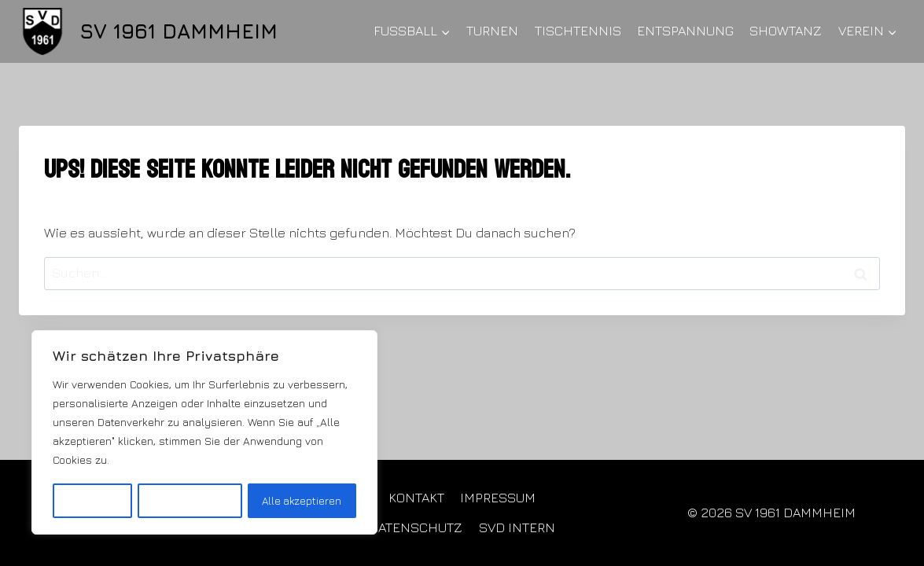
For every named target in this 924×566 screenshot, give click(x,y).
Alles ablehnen (189, 500)
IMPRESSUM (498, 498)
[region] (204, 433)
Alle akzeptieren (302, 500)
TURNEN (492, 31)
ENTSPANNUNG (685, 31)
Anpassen (92, 500)
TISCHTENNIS (578, 31)
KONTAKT (416, 498)
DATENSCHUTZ (416, 527)
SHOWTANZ (786, 31)
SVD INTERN (517, 527)
